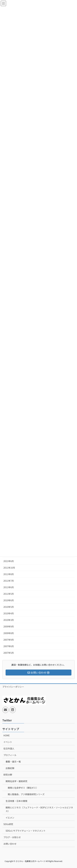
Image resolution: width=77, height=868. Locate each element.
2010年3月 (9, 620)
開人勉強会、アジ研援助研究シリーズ (26, 794)
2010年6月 (9, 600)
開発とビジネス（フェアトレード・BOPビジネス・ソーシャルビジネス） (39, 809)
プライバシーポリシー (13, 687)
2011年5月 (9, 594)
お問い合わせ (10, 844)
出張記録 (10, 768)
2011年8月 (9, 574)
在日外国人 (9, 748)
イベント (8, 742)
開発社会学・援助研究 (16, 781)
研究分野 (8, 775)
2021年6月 (9, 561)
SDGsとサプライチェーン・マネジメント (26, 831)
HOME (7, 735)
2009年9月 (9, 626)
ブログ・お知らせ (12, 837)
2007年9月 (9, 640)
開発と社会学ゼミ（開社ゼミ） (23, 788)
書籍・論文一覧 (13, 762)
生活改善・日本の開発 (16, 801)
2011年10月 (9, 568)
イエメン (10, 818)
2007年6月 (9, 646)
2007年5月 (9, 653)
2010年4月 (9, 613)
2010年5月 (9, 607)
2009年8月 (9, 633)
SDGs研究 (8, 824)
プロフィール (10, 755)
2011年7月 (9, 581)
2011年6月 (9, 587)
